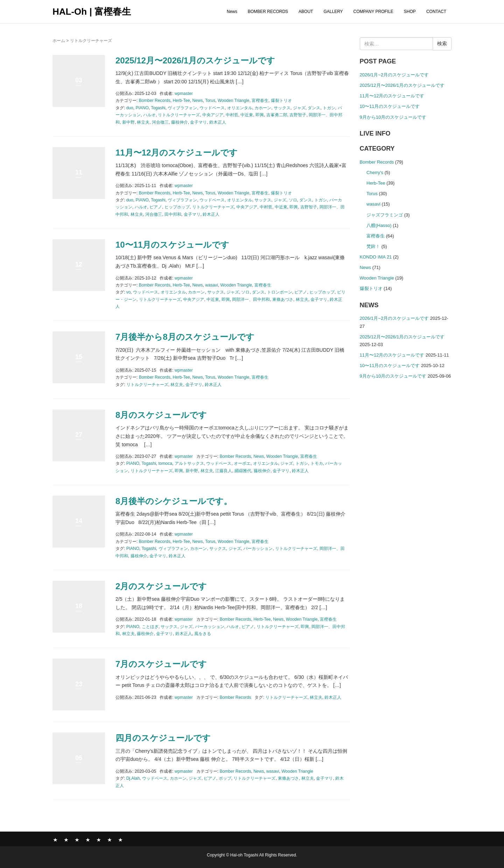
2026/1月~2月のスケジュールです (394, 75)
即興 (260, 115)
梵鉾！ (373, 246)
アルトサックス (189, 463)
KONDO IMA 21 (376, 257)
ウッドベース (212, 108)
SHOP (410, 12)
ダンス (314, 108)
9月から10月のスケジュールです (393, 117)
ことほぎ (150, 627)
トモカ (317, 463)
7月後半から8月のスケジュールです (185, 337)
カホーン (263, 108)
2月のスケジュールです (161, 586)
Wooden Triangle (234, 101)
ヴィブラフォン (182, 108)
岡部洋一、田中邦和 (251, 299)
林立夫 (143, 122)
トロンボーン (280, 292)
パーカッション (258, 549)
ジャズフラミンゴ (385, 215)
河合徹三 (160, 122)
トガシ (329, 108)
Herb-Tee (181, 101)
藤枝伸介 (180, 122)
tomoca (165, 463)
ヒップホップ (177, 207)
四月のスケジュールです (163, 738)
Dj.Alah (133, 778)
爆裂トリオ (281, 101)
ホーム (59, 41)
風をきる (203, 634)
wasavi (212, 285)
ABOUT (306, 12)
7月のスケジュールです (161, 664)
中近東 (247, 115)
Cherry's (375, 173)
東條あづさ (283, 299)
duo (130, 108)
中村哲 (232, 115)
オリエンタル (240, 108)
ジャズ (299, 108)
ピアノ (156, 207)
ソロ (293, 200)
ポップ (225, 778)
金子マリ (198, 122)
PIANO (142, 108)
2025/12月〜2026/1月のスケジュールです (195, 60)
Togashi (158, 108)
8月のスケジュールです (161, 415)
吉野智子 (298, 115)
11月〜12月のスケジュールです (177, 153)
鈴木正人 (218, 122)
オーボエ (242, 463)
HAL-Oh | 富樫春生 (92, 12)
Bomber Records (155, 101)
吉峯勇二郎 (277, 115)
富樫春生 (260, 101)
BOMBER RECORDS (268, 12)
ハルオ (149, 115)
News (232, 12)
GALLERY (333, 12)
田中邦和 (173, 214)
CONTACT (436, 12)
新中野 (128, 122)
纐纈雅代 (243, 471)
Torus (210, 101)
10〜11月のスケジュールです (172, 245)
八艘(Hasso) (379, 225)
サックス (282, 108)
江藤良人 (224, 471)
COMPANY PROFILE (373, 12)
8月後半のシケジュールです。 (174, 501)
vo (129, 292)
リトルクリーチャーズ (179, 115)
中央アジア (213, 115)
